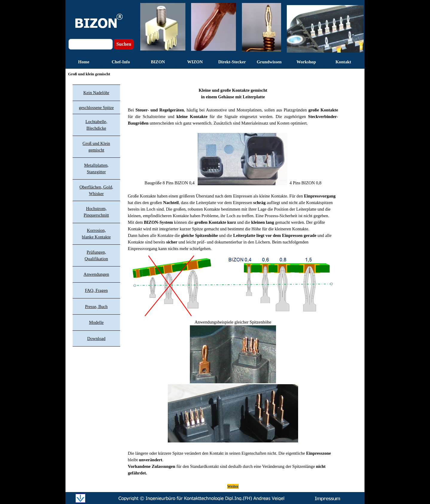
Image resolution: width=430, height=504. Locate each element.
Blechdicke (96, 128)
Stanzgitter (96, 172)
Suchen (124, 44)
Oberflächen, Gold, (96, 187)
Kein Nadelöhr (96, 93)
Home (84, 62)
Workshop (306, 62)
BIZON (158, 62)
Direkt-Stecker (232, 62)
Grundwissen (269, 62)
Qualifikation (96, 259)
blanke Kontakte (96, 237)
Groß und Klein (96, 143)
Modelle (96, 322)
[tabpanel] (233, 285)
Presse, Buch (96, 307)
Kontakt (343, 62)
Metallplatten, (96, 165)
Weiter (233, 486)
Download (96, 338)
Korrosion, (96, 230)
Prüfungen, (96, 252)
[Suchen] (91, 44)
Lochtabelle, (96, 122)
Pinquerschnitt (96, 215)
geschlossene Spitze (96, 108)
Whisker (96, 194)
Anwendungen (96, 274)
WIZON (195, 62)
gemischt (96, 150)
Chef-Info (121, 62)
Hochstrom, (96, 209)
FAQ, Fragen (96, 290)
